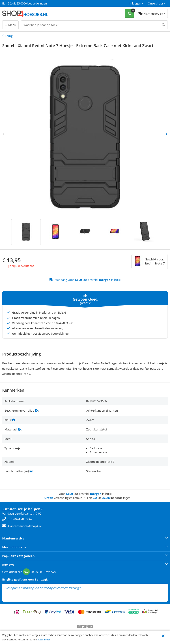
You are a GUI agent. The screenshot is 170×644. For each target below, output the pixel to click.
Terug (9, 36)
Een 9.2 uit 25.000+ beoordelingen (25, 3)
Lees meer (44, 639)
